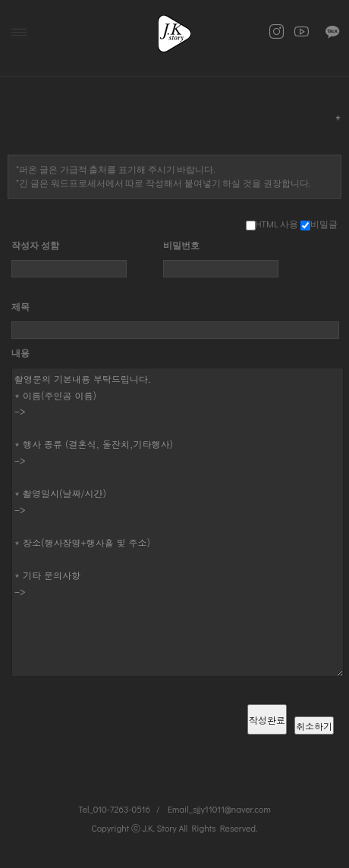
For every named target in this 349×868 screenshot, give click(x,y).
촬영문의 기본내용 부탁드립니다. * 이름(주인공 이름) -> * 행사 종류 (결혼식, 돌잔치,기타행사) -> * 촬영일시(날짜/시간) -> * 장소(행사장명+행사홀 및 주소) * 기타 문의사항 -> (178, 522)
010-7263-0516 (122, 809)
